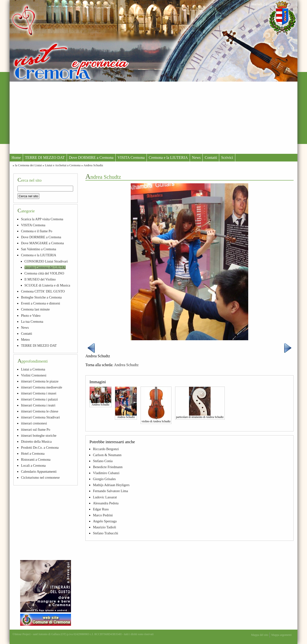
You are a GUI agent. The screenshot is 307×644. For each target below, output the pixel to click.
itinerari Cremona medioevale (41, 387)
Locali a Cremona (33, 465)
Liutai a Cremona (33, 369)
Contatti (211, 158)
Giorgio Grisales (104, 479)
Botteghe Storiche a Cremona (41, 297)
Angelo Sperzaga (105, 521)
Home (16, 158)
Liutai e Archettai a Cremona (63, 165)
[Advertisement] (153, 118)
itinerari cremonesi (34, 423)
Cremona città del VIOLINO (44, 273)
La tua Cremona (32, 322)
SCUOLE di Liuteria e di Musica (47, 285)
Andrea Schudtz (93, 165)
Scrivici (227, 158)
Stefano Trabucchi (105, 533)
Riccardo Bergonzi (106, 449)
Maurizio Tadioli (104, 527)
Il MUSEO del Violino (40, 279)
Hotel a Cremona (33, 453)
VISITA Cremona (131, 158)
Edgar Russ (101, 509)
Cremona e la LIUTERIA (168, 158)
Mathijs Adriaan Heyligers (111, 485)
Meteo (25, 340)
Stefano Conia (103, 461)
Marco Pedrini (103, 515)
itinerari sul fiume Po (35, 429)
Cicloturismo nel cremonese (40, 477)
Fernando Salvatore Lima (110, 491)
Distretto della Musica (36, 441)
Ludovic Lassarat (105, 497)
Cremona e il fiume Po (36, 231)
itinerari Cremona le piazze (40, 381)
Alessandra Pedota (106, 503)
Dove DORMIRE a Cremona (91, 158)
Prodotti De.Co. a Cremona (40, 447)
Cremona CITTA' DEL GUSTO (43, 291)
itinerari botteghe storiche (39, 435)
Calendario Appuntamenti (39, 471)
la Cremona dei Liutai (28, 165)
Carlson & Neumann (107, 455)
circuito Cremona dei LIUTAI (45, 267)
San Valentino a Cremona (38, 249)
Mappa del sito (260, 635)
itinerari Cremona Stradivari (40, 417)
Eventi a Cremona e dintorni (40, 303)
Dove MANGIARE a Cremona (42, 243)
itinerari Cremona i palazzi (39, 399)
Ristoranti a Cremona (36, 459)
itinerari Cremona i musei (38, 393)
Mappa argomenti (281, 635)
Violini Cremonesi (34, 375)
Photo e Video (31, 316)
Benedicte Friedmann (108, 467)
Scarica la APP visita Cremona (42, 219)
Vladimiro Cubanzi (106, 473)
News (196, 158)
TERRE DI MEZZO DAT (45, 158)
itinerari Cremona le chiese (39, 411)
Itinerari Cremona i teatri (38, 405)
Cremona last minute (35, 309)
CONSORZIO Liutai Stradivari (46, 261)
